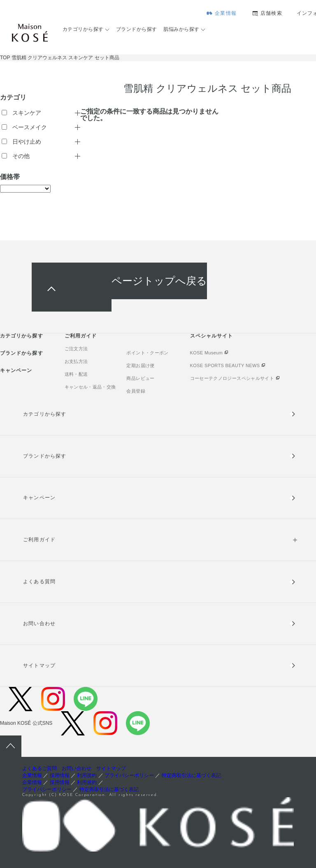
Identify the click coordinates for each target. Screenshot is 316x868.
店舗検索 (271, 13)
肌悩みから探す (181, 29)
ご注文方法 (76, 349)
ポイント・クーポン (147, 353)
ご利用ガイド (81, 336)
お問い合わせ (39, 624)
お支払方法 (76, 361)
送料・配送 (76, 374)
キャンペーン (16, 370)
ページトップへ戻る (159, 281)
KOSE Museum (207, 353)
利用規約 (87, 775)
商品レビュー (140, 378)
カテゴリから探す (83, 29)
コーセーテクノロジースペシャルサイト (232, 378)
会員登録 (136, 391)
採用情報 (60, 775)
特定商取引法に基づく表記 (191, 775)
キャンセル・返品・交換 (90, 387)
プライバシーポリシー (129, 775)
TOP (5, 58)
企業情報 (226, 13)
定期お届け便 (140, 365)
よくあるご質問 (39, 768)
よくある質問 (39, 582)
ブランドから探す (137, 29)
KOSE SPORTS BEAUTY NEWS (225, 365)
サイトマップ (39, 666)
